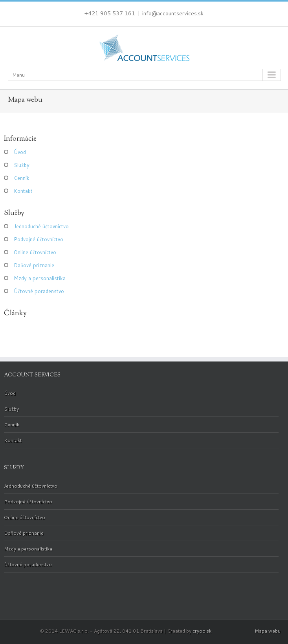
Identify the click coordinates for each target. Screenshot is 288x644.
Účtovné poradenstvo (39, 291)
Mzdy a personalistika (40, 278)
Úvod (20, 152)
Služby (22, 165)
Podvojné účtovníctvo (39, 239)
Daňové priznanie (34, 265)
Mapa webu (268, 631)
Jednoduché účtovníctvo (41, 226)
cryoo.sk (202, 631)
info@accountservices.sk (173, 13)
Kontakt (23, 191)
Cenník (22, 178)
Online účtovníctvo (35, 252)
